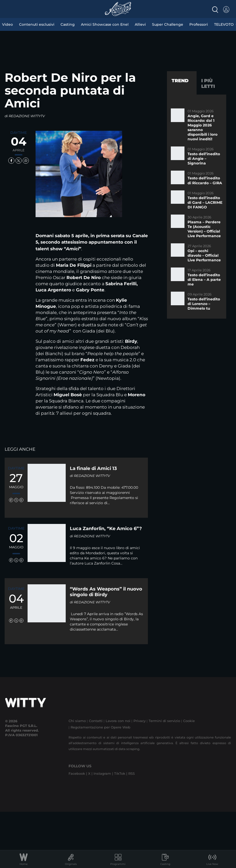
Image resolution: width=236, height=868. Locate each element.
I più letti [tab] (208, 84)
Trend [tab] (180, 81)
